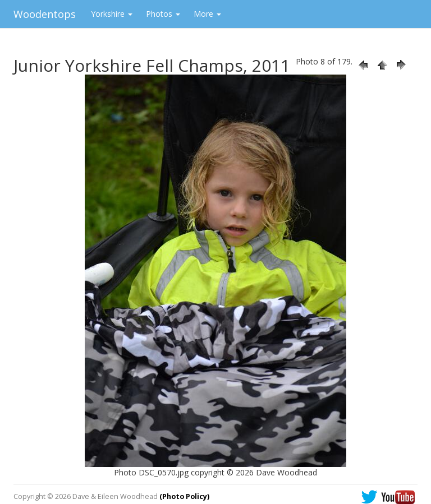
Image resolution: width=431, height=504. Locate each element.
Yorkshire (112, 14)
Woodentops (45, 14)
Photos (163, 14)
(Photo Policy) (184, 496)
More (207, 14)
